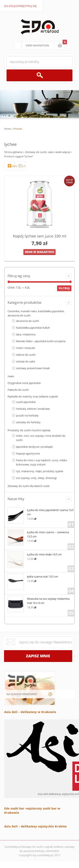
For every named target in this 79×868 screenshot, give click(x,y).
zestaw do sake (25, 361)
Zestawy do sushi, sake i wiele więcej (48, 152)
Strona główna (13, 152)
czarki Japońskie (26, 402)
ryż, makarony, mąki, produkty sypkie (40, 471)
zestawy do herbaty (28, 422)
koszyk (60, 46)
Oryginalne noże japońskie (24, 383)
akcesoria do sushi (27, 321)
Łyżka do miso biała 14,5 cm (35, 554)
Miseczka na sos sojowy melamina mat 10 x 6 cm (39, 600)
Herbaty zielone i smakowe (33, 409)
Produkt (18, 129)
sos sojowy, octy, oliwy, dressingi (36, 478)
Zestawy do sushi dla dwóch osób (29, 486)
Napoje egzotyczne (28, 453)
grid (13, 166)
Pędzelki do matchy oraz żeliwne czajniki (33, 396)
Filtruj (64, 288)
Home (7, 129)
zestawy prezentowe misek (33, 368)
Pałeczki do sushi (18, 390)
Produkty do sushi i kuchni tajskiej (29, 430)
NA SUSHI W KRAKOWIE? (22, 694)
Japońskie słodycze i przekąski (34, 447)
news (11, 376)
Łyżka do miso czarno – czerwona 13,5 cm (38, 534)
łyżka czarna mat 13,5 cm (33, 576)
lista (24, 166)
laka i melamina (26, 334)
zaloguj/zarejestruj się (20, 6)
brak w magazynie (39, 252)
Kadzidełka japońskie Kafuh (33, 328)
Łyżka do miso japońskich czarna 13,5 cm (41, 512)
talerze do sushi (26, 355)
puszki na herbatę (27, 415)
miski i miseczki (25, 348)
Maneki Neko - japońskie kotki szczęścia (41, 341)
